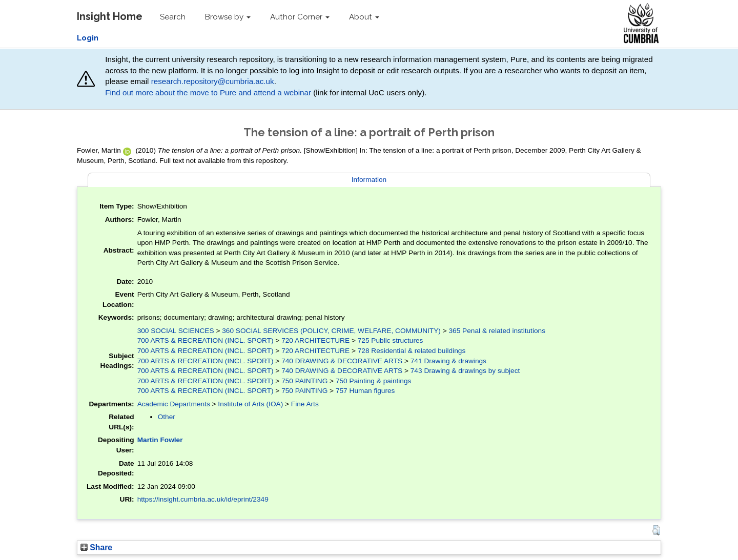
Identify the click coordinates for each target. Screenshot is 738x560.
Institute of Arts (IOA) (250, 404)
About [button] (364, 17)
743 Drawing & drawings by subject (465, 371)
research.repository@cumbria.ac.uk (213, 81)
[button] (656, 530)
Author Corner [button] (300, 17)
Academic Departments (174, 404)
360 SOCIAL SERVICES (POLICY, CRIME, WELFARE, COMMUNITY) (331, 331)
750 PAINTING (304, 381)
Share (96, 547)
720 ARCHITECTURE (315, 340)
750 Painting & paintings (373, 381)
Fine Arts (305, 404)
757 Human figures (365, 391)
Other (167, 417)
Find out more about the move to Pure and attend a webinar (208, 92)
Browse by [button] (228, 17)
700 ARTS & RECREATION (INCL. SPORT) (206, 340)
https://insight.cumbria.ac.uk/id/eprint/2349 (203, 499)
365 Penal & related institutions (497, 331)
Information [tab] (369, 180)
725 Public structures (391, 340)
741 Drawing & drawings (448, 361)
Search (173, 17)
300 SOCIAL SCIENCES (176, 331)
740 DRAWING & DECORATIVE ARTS (342, 361)
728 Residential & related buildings (412, 351)
